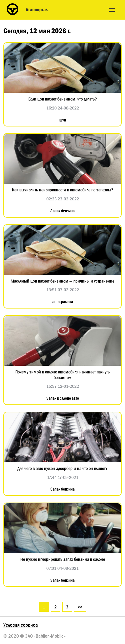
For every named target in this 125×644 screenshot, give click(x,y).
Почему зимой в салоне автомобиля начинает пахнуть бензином (62, 375)
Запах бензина (62, 211)
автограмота (63, 302)
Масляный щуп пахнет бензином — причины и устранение (62, 281)
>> (80, 607)
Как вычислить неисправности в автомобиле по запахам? (63, 190)
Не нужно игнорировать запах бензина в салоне (63, 559)
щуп (63, 120)
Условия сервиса (20, 625)
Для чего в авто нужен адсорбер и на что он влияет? (62, 468)
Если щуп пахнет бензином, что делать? (63, 99)
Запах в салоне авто (63, 398)
